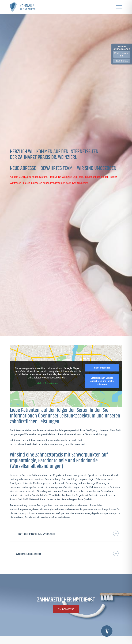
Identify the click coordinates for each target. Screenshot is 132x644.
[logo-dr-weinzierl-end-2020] (55, 7)
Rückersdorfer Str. (122, 54)
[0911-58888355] (66, 609)
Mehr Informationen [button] (47, 383)
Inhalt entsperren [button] (102, 368)
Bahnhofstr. (122, 61)
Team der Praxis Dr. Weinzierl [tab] (67, 533)
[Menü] (117, 7)
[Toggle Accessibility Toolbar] (107, 631)
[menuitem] (117, 7)
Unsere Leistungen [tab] (67, 553)
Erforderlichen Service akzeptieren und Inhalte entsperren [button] (102, 381)
